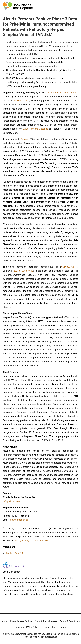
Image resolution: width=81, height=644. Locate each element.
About (4, 621)
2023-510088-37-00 (23, 271)
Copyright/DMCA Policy (27, 627)
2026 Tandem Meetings (36, 129)
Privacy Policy (49, 627)
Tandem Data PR (14, 553)
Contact (62, 627)
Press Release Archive (21, 621)
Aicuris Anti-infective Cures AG (62, 93)
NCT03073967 (21, 101)
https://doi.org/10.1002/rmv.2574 (31, 541)
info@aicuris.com (12, 501)
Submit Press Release (46, 621)
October (25, 139)
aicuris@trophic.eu (19, 520)
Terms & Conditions (70, 621)
